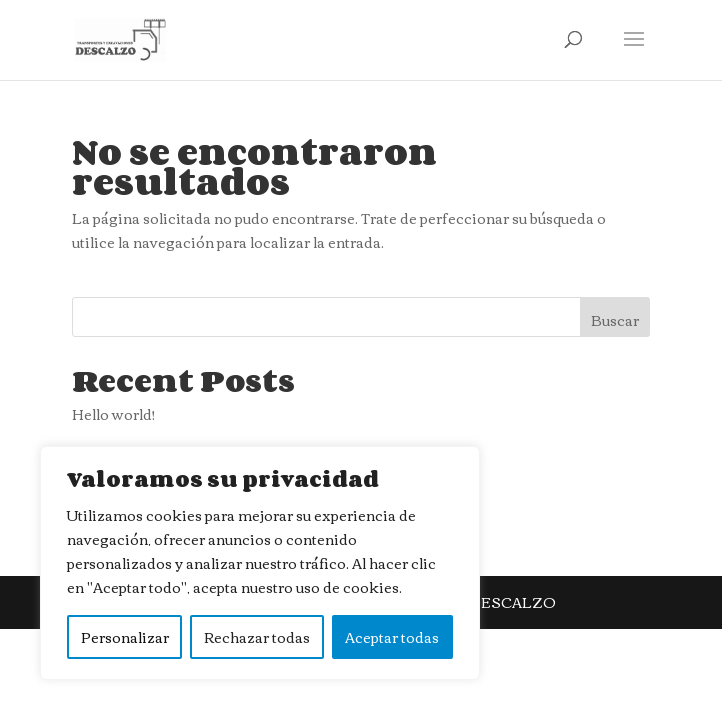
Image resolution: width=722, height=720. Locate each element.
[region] (260, 563)
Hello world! (113, 414)
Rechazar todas (257, 637)
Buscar (615, 320)
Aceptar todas (392, 637)
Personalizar (125, 637)
